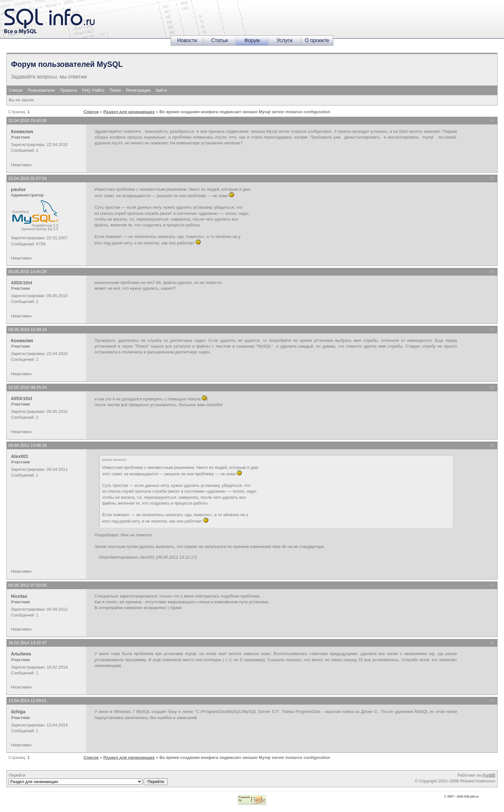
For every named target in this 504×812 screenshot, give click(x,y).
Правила (68, 90)
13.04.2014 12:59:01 (27, 701)
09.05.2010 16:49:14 (27, 329)
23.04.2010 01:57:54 (27, 178)
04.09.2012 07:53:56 (27, 585)
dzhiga (18, 712)
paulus (18, 189)
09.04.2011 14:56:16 (27, 445)
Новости (187, 40)
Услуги (284, 40)
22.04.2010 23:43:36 (27, 120)
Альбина (21, 654)
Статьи (220, 40)
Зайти (161, 90)
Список (16, 90)
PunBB (489, 775)
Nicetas (19, 596)
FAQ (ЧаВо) (93, 90)
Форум (252, 40)
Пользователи (41, 90)
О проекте (317, 40)
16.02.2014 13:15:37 (27, 643)
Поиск (115, 90)
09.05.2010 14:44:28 (27, 272)
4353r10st (22, 283)
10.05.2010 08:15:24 (27, 387)
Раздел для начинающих (129, 112)
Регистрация (138, 90)
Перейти (88, 779)
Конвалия (22, 132)
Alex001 (20, 456)
